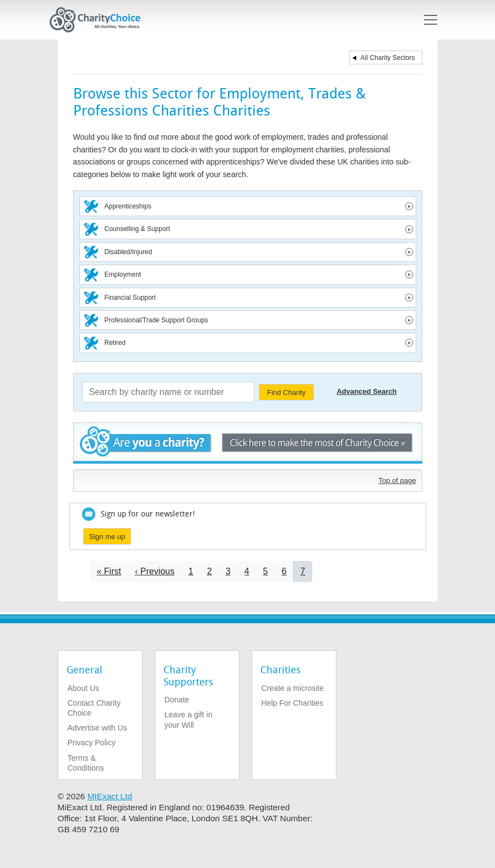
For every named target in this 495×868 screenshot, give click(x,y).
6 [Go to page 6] (284, 571)
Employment (123, 274)
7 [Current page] (303, 571)
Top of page (398, 480)
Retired (115, 343)
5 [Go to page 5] (266, 571)
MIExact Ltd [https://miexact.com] (110, 796)
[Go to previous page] (155, 571)
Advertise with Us (97, 728)
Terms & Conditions (86, 763)
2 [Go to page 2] (210, 571)
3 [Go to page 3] (228, 571)
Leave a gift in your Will (189, 719)
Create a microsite (293, 688)
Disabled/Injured (129, 252)
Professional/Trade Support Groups (156, 320)
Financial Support (130, 298)
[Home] (100, 20)
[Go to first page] (109, 571)
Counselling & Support (137, 229)
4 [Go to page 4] (247, 571)
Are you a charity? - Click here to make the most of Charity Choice (248, 443)
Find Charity (286, 392)
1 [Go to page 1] (191, 571)
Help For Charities (293, 703)
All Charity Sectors (388, 58)
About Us (84, 688)
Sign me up (107, 537)
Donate (177, 700)
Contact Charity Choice (94, 708)
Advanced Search (366, 391)
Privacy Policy (92, 743)
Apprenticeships (128, 206)
